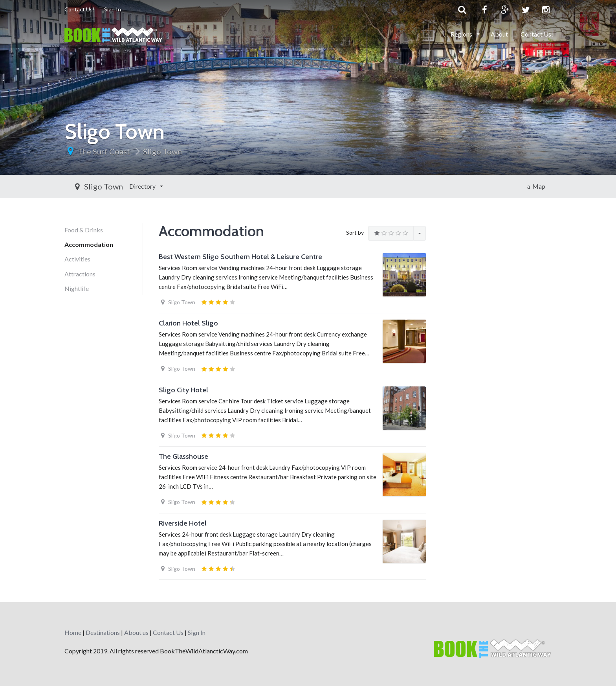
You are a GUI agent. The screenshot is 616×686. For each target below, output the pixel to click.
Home (73, 632)
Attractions (80, 274)
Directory (84, 186)
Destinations (103, 632)
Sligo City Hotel (183, 390)
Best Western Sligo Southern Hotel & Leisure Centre (240, 257)
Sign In (113, 9)
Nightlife (77, 288)
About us (136, 632)
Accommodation (89, 244)
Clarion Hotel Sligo (188, 323)
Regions (462, 34)
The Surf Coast (104, 151)
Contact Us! (80, 9)
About (499, 34)
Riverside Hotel (183, 523)
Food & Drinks (84, 230)
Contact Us (168, 632)
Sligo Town (162, 151)
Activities (77, 259)
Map (536, 186)
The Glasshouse (183, 456)
